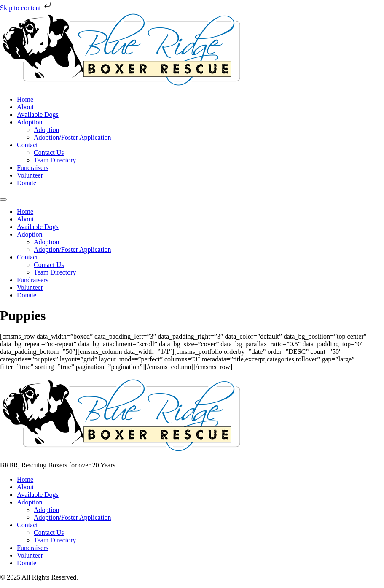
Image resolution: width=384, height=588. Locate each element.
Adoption (30, 122)
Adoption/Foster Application (73, 137)
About (25, 107)
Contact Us (49, 152)
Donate (27, 183)
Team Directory (55, 160)
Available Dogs (38, 115)
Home (25, 99)
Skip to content (26, 8)
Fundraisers (33, 168)
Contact (27, 145)
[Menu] (3, 200)
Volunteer (30, 175)
